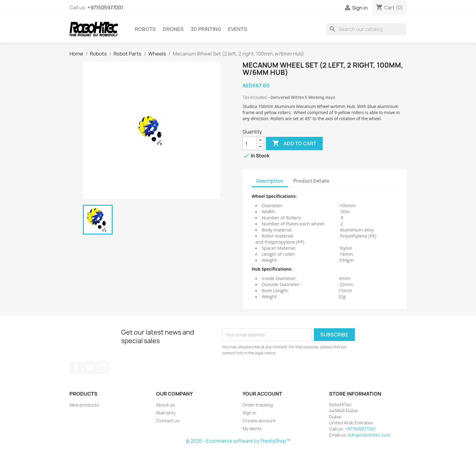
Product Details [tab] (311, 181)
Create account (259, 421)
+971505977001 (105, 8)
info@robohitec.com (369, 435)
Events (238, 29)
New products (84, 405)
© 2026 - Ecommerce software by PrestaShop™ (238, 441)
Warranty (166, 413)
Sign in (249, 413)
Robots (145, 29)
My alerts (252, 429)
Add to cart (294, 143)
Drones (173, 29)
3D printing (206, 29)
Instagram (103, 368)
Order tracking (258, 405)
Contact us (168, 421)
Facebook (76, 368)
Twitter (90, 368)
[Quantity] (250, 143)
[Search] (366, 29)
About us (165, 405)
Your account (262, 394)
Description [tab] (270, 181)
